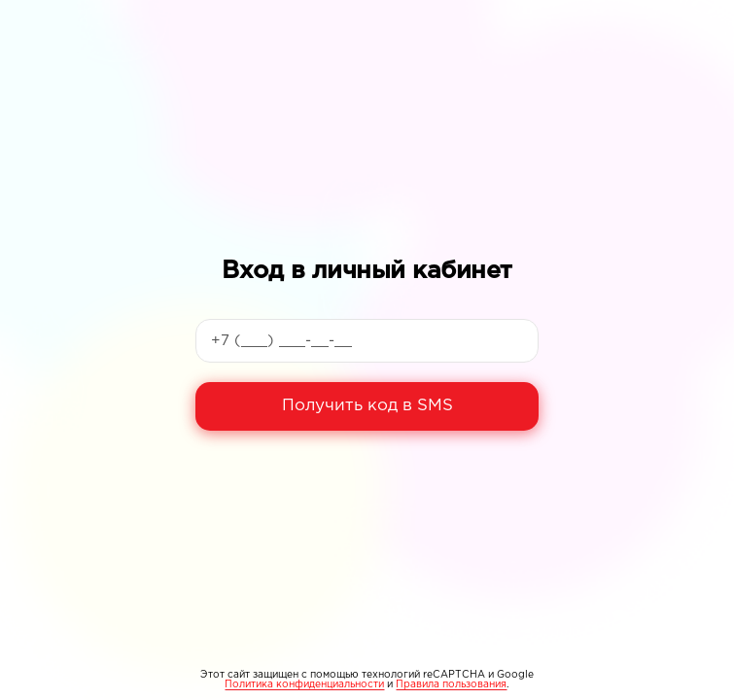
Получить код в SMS (367, 406)
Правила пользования (451, 685)
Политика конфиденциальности (304, 685)
